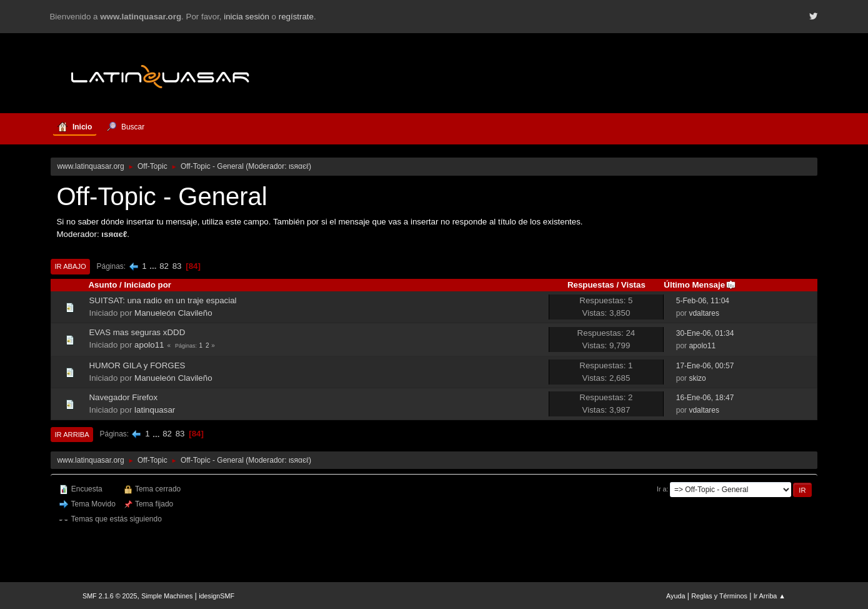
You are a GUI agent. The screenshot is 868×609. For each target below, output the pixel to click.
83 (177, 266)
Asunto (102, 285)
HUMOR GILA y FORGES (137, 365)
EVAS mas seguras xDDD (137, 332)
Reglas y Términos (719, 596)
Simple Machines (167, 596)
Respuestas (591, 285)
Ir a (662, 489)
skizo (697, 378)
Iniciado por (147, 285)
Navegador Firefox (123, 397)
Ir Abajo (70, 266)
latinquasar (155, 410)
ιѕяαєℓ (299, 166)
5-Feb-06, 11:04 (703, 301)
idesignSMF (217, 596)
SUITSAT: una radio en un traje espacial (162, 300)
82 (164, 266)
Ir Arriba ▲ (770, 596)
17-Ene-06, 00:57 (705, 366)
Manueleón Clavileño (173, 313)
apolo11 (149, 345)
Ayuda (676, 596)
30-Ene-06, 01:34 (705, 333)
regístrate (296, 17)
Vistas (633, 285)
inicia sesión (247, 17)
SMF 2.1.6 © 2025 (110, 596)
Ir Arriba (72, 435)
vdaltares (704, 313)
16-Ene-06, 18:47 (705, 398)
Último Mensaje (700, 285)
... (154, 266)
